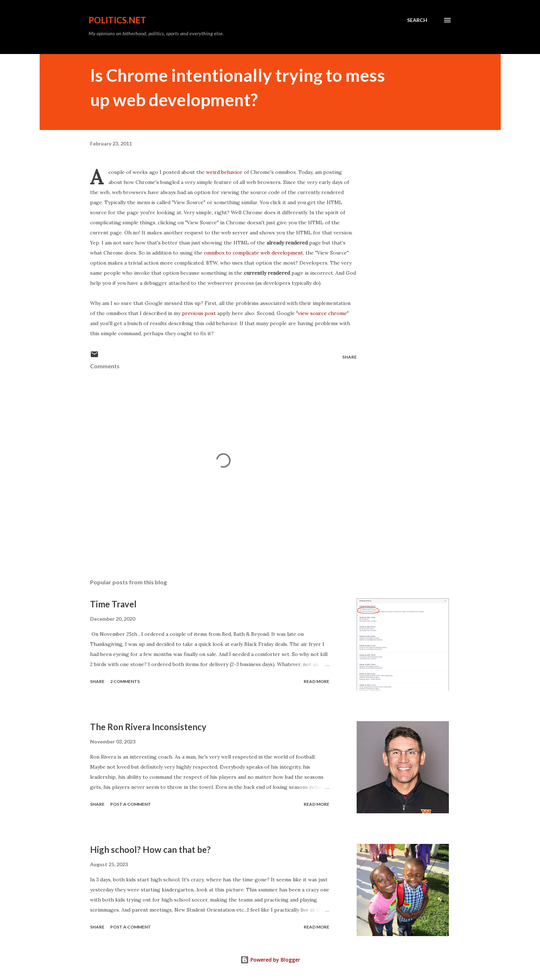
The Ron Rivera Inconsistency (148, 727)
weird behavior (224, 172)
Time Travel (113, 604)
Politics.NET (117, 20)
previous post (198, 313)
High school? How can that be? (150, 849)
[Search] (417, 20)
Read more (316, 681)
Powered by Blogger (270, 960)
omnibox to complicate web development (253, 253)
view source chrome (322, 313)
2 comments (125, 681)
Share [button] (349, 357)
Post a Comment (131, 804)
